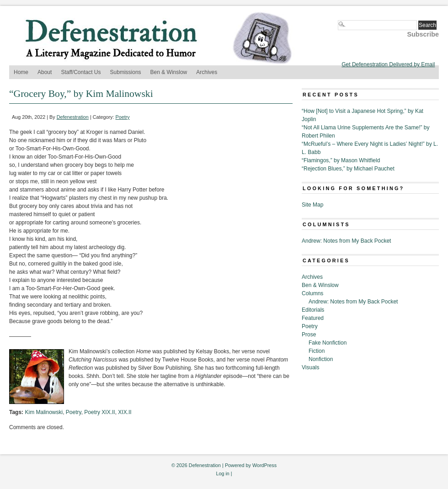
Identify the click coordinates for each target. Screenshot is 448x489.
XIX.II (125, 412)
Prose (309, 335)
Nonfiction (321, 359)
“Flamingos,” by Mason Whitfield (341, 160)
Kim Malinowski (44, 412)
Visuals (310, 367)
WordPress (264, 465)
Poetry (123, 117)
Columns (312, 293)
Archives (207, 72)
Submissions (126, 72)
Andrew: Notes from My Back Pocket (346, 241)
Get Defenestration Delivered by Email (388, 64)
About (45, 72)
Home (21, 72)
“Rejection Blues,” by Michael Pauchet (348, 169)
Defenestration (73, 117)
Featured (313, 318)
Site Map (312, 205)
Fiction (317, 351)
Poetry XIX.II (99, 412)
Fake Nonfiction (328, 343)
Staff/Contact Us (81, 72)
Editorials (313, 310)
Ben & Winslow (169, 72)
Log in (222, 473)
